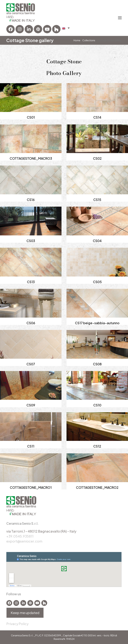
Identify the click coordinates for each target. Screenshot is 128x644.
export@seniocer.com (24, 541)
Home (77, 40)
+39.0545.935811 (20, 536)
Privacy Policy (17, 624)
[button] (66, 28)
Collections (89, 40)
